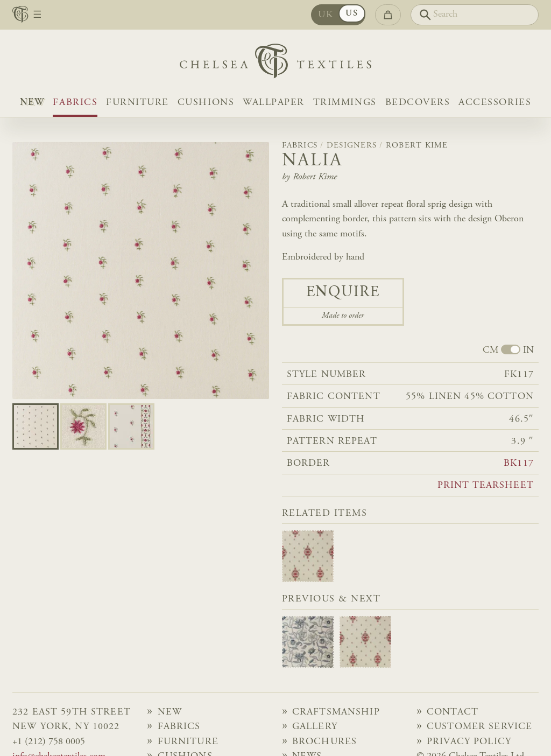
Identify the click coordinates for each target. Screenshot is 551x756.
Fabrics (75, 103)
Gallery (315, 727)
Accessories (495, 103)
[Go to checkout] (388, 15)
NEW (32, 103)
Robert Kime (417, 146)
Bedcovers (418, 103)
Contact (453, 712)
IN (528, 351)
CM (490, 351)
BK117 (519, 464)
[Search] (475, 15)
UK (326, 15)
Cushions (206, 103)
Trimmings (345, 103)
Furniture (137, 103)
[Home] (275, 64)
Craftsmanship (336, 712)
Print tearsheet (486, 486)
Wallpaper (274, 103)
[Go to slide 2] (131, 426)
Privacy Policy (469, 742)
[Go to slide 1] (83, 426)
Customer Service (479, 727)
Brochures (324, 742)
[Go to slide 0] (36, 426)
